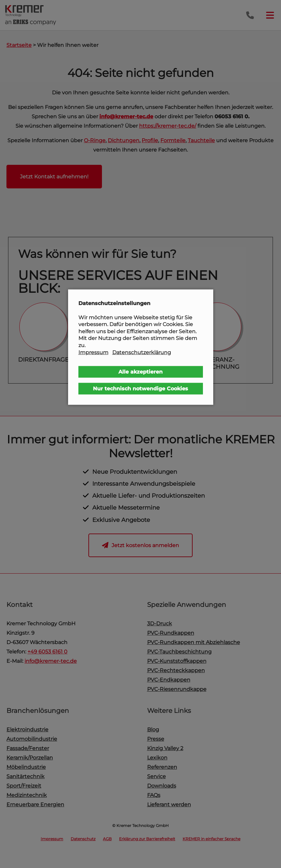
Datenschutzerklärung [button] (142, 352)
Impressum (93, 352)
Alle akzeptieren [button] (140, 372)
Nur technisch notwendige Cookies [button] (140, 389)
